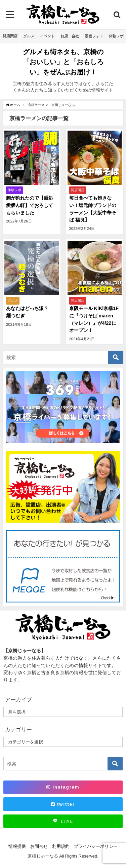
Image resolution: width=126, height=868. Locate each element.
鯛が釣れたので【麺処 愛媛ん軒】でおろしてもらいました (30, 205)
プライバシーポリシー (96, 846)
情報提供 (17, 846)
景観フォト (94, 36)
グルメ (29, 36)
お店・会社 (70, 36)
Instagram (63, 787)
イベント (47, 36)
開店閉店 (10, 36)
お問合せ (39, 846)
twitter (63, 804)
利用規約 (61, 846)
